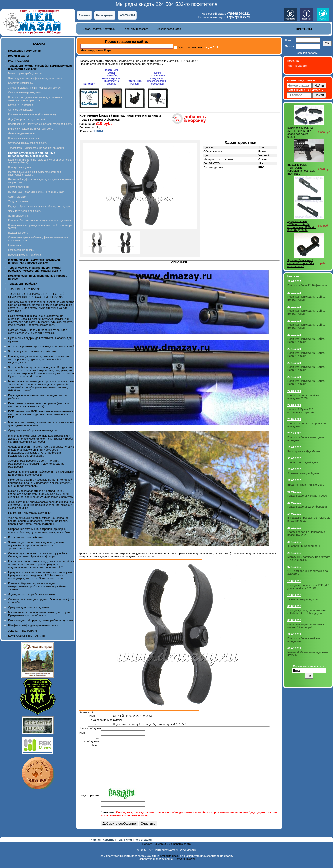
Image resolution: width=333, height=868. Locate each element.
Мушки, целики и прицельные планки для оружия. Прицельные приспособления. (40, 614)
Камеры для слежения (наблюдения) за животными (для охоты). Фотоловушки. (41, 473)
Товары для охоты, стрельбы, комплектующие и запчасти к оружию (123, 61)
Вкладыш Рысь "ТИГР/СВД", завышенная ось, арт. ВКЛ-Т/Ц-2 (301, 169)
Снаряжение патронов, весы (25, 93)
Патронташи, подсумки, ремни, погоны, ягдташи (36, 192)
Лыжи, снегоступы (19, 216)
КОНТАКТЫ (127, 15)
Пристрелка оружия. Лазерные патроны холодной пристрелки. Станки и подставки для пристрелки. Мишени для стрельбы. (40, 483)
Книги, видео (16, 245)
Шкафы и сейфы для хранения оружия (33, 625)
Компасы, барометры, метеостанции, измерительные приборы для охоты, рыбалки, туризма (38, 586)
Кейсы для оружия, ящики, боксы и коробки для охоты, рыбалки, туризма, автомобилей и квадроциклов (39, 359)
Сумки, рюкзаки (17, 197)
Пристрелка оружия (19, 167)
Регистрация (105, 15)
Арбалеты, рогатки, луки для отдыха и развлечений (41, 346)
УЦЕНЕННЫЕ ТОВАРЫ (23, 631)
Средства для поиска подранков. (29, 607)
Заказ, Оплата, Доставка (99, 29)
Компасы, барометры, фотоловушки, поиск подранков (39, 221)
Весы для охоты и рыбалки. (26, 537)
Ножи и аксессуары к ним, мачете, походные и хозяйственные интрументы (35, 99)
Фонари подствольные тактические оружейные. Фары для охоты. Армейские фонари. (39, 555)
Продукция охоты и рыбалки (24, 255)
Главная (85, 15)
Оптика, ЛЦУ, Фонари (20, 105)
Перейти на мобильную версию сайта (167, 851)
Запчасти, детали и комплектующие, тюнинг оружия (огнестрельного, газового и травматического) (36, 545)
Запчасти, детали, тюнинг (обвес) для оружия (35, 88)
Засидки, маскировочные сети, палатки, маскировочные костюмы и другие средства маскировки (36, 464)
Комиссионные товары (21, 250)
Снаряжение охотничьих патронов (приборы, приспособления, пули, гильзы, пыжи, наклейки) (39, 531)
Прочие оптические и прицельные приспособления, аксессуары (121, 64)
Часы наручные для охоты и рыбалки (32, 351)
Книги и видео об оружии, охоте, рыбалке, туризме (41, 620)
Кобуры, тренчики (18, 187)
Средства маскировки (21, 83)
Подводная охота (18, 233)
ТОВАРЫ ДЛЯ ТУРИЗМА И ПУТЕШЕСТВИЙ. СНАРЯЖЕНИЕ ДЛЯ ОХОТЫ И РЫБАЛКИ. (37, 295)
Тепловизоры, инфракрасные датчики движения (36, 148)
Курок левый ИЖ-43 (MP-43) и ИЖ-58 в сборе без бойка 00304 (300, 132)
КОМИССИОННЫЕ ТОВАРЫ (26, 636)
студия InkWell (186, 866)
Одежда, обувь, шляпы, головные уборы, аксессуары (39, 206)
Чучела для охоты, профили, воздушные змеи (35, 78)
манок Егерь (103, 50)
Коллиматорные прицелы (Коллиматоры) (32, 114)
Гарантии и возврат (136, 29)
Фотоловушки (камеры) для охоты (28, 143)
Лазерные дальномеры (21, 134)
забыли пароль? (308, 53)
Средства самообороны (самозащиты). (33, 430)
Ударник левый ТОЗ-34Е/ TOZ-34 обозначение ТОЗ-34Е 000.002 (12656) (301, 226)
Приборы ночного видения (23, 138)
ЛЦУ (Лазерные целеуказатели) (26, 119)
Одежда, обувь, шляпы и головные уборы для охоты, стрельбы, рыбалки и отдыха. (38, 331)
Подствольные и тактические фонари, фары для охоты (40, 124)
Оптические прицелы (20, 110)
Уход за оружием (18, 201)
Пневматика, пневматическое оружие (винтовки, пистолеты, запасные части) (39, 405)
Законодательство (169, 29)
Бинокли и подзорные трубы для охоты (31, 129)
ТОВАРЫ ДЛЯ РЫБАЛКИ (24, 289)
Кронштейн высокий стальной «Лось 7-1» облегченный (301, 263)
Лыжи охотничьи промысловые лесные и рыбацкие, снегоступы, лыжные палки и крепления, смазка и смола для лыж (41, 505)
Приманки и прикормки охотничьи (30, 513)
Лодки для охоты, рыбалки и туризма (32, 594)
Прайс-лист (125, 847)
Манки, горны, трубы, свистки (25, 74)
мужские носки (170, 863)
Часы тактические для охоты (25, 211)
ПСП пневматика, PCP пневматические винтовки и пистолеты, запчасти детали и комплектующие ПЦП (41, 414)
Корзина (109, 847)
